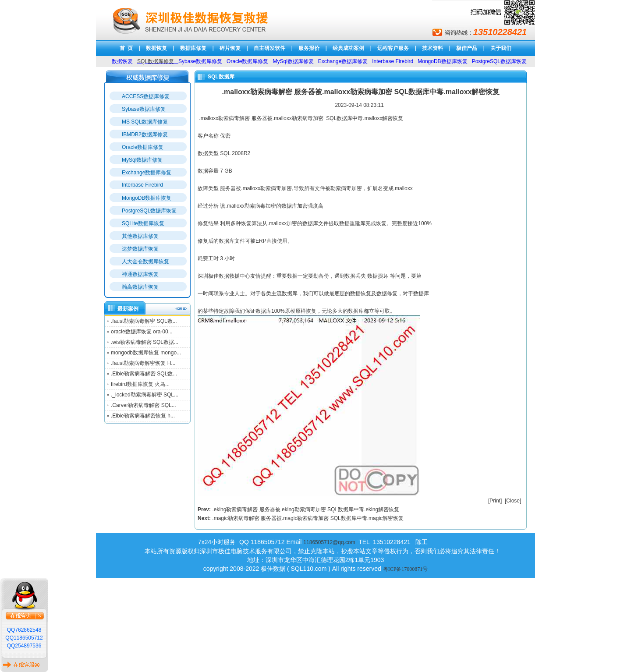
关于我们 (501, 48)
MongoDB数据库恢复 (147, 198)
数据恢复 (156, 48)
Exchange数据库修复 (147, 173)
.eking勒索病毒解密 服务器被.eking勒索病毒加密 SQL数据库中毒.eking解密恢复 (306, 509)
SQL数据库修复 (156, 61)
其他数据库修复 (140, 236)
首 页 (126, 48)
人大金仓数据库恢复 (145, 262)
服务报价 (309, 48)
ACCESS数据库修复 (146, 96)
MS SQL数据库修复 (145, 122)
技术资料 (432, 48)
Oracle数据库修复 (143, 147)
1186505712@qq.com (329, 542)
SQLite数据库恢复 (143, 223)
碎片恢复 (230, 48)
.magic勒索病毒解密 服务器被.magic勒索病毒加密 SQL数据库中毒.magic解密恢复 (308, 518)
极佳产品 (467, 48)
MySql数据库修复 (142, 160)
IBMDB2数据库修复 (145, 134)
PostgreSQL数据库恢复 (149, 211)
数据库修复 (193, 48)
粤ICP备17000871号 (406, 569)
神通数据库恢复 (140, 274)
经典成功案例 (348, 48)
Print (495, 501)
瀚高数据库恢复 (140, 287)
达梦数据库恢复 (140, 249)
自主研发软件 (269, 48)
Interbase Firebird (142, 185)
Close (513, 501)
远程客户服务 (393, 48)
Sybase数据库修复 (144, 109)
